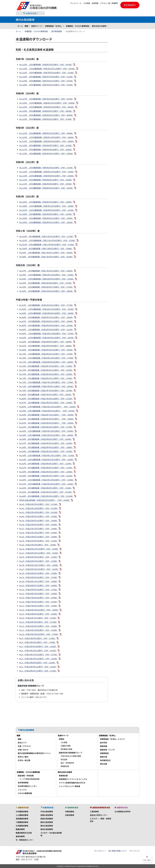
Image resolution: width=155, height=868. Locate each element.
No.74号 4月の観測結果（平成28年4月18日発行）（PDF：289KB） (46, 374)
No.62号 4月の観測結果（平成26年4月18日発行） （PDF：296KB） (47, 423)
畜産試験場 (20, 836)
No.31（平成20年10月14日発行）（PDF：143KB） (39, 553)
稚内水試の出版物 (99, 26)
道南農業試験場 (22, 819)
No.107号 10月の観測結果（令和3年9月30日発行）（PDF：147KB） (47, 210)
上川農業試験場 (22, 815)
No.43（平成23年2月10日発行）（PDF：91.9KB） (39, 504)
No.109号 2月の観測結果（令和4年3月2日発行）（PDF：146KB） (46, 202)
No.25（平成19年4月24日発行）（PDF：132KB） (39, 577)
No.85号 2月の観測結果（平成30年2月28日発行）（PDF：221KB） (47, 330)
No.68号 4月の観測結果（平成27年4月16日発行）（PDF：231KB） (46, 399)
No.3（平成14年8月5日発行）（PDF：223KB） (38, 663)
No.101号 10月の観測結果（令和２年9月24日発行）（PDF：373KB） (47, 245)
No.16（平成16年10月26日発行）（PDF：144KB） (39, 610)
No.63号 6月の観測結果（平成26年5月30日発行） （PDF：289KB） (47, 419)
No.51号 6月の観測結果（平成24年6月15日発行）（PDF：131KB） (46, 468)
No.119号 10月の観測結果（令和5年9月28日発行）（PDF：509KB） (47, 141)
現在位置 (103, 764)
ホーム (20, 26)
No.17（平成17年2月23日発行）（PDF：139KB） (39, 606)
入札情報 (87, 3)
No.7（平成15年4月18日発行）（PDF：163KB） (38, 646)
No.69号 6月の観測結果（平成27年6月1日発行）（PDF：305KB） (46, 394)
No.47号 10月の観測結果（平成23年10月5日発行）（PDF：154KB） (47, 484)
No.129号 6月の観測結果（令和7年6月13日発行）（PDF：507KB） (47, 81)
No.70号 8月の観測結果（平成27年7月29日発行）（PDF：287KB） (46, 390)
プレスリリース (76, 3)
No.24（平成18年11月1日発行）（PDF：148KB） (39, 581)
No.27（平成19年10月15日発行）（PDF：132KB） (39, 569)
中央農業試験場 (22, 811)
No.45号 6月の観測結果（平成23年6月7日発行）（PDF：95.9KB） (46, 492)
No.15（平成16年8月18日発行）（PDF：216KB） (39, 614)
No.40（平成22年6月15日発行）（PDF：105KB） (39, 516)
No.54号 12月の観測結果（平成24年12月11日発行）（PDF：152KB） (47, 455)
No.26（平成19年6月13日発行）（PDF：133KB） (39, 573)
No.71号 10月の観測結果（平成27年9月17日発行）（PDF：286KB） (47, 386)
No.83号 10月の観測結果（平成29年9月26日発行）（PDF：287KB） (47, 338)
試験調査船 (104, 753)
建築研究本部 (121, 807)
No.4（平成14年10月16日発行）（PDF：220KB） (39, 659)
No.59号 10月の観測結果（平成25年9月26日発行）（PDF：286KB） (47, 435)
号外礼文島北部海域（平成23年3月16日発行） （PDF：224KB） (45, 500)
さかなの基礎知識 (25, 793)
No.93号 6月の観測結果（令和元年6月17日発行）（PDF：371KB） (46, 287)
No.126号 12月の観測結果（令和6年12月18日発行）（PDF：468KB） (48, 103)
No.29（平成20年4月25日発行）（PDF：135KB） (39, 561)
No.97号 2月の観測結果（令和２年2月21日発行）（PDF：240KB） (46, 271)
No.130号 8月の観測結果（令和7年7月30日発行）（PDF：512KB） (47, 77)
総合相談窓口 (130, 5)
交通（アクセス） (25, 746)
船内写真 (103, 743)
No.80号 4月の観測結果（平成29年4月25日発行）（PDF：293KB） (47, 350)
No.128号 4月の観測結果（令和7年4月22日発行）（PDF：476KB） (47, 85)
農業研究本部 (22, 807)
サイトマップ (134, 851)
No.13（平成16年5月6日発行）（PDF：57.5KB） (38, 622)
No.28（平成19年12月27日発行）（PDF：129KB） (39, 565)
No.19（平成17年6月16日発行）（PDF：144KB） (39, 598)
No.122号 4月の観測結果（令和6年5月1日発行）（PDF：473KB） (46, 119)
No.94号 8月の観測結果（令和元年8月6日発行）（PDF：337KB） (46, 283)
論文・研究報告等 (67, 763)
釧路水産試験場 (47, 819)
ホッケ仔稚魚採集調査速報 (29, 779)
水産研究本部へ (30, 13)
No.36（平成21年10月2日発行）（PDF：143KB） (39, 533)
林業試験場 (70, 811)
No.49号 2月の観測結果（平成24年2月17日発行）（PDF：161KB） (46, 476)
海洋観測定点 (105, 760)
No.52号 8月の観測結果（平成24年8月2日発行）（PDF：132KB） (46, 464)
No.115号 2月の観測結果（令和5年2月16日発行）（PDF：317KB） (47, 168)
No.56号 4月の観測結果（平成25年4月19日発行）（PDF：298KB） (46, 447)
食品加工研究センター (99, 815)
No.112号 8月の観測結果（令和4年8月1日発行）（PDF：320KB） (46, 180)
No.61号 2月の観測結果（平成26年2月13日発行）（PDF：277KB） (46, 427)
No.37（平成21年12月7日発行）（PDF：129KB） (39, 529)
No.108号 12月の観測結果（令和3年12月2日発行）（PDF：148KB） (47, 206)
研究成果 (64, 759)
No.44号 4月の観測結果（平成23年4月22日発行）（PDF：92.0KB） (47, 496)
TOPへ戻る (147, 858)
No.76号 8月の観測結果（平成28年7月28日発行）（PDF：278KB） (46, 366)
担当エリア (22, 743)
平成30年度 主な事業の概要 (71, 756)
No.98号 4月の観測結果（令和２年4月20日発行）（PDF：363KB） (46, 257)
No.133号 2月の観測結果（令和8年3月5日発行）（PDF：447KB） (46, 65)
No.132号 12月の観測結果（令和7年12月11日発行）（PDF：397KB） (48, 69)
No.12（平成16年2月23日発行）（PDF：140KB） (39, 626)
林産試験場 (70, 815)
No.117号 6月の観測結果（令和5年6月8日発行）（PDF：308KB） (46, 150)
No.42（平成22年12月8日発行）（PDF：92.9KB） (39, 508)
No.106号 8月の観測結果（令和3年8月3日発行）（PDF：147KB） (46, 214)
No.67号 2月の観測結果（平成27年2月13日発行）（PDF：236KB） (46, 403)
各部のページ (37, 26)
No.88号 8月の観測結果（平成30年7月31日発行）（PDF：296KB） (47, 317)
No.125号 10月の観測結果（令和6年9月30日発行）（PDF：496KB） (47, 107)
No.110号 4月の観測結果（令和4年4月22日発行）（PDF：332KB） (47, 188)
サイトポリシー (100, 851)
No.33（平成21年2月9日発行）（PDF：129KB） (38, 545)
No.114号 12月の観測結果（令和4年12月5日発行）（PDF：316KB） (47, 172)
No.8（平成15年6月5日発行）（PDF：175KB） (38, 642)
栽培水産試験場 (47, 829)
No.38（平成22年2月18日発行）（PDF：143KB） (39, 525)
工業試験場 (94, 811)
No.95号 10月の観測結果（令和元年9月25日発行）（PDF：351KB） (47, 279)
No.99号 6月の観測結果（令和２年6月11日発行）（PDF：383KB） (46, 253)
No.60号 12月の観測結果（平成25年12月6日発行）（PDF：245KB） (47, 431)
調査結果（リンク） (108, 750)
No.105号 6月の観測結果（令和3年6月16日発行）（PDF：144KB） (47, 218)
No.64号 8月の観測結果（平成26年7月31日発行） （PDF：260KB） (47, 415)
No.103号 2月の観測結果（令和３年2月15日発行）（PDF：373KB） (47, 236)
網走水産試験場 (47, 822)
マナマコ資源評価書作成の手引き (72, 783)
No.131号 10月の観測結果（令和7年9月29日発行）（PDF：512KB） (47, 73)
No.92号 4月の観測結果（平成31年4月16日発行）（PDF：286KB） (47, 291)
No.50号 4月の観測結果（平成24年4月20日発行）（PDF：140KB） (46, 472)
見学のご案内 (23, 757)
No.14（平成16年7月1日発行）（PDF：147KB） (38, 618)
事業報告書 (65, 766)
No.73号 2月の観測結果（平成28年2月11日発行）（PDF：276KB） (46, 378)
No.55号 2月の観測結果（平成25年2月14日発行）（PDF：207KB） (46, 451)
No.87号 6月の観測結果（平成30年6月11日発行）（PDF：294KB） (47, 321)
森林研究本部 (72, 807)
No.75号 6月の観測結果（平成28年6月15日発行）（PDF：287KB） (46, 370)
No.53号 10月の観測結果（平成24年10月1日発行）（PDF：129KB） (47, 460)
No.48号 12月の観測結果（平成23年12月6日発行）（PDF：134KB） (47, 480)
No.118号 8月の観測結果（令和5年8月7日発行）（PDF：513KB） (46, 145)
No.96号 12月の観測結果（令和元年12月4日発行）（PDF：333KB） (47, 275)
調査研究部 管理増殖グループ (71, 753)
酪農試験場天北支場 (24, 833)
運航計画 (103, 757)
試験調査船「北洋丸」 (54, 26)
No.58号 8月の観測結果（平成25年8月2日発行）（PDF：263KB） (46, 439)
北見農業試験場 (22, 826)
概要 (26, 26)
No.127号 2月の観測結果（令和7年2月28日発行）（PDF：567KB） (47, 99)
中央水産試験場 (47, 811)
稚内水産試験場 (47, 826)
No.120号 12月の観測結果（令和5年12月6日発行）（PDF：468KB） (47, 137)
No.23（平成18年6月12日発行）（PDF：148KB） (39, 585)
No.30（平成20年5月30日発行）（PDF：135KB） (39, 557)
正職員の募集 (66, 746)
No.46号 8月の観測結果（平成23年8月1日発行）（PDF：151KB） (46, 488)
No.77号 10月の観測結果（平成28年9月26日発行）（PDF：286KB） (47, 362)
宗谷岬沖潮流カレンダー (27, 786)
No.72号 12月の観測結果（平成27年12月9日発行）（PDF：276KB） (47, 382)
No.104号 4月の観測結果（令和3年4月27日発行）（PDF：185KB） (47, 222)
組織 (19, 739)
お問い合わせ (23, 750)
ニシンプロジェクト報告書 (69, 786)
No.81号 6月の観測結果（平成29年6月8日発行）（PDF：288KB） (46, 346)
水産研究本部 (47, 807)
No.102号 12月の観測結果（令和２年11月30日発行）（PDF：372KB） (48, 240)
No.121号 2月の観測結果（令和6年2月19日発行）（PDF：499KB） (47, 133)
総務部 (61, 739)
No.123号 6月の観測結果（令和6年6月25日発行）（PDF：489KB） (47, 115)
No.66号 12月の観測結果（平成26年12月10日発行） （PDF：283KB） (48, 407)
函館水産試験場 (47, 815)
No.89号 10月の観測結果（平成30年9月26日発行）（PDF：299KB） (47, 313)
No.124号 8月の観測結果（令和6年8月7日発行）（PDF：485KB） (46, 111)
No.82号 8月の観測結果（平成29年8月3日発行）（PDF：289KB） (46, 342)
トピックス (22, 790)
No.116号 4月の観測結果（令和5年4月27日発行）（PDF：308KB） (47, 154)
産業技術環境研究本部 (100, 807)
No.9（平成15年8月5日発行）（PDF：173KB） (38, 638)
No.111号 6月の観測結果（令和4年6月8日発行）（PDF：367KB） (46, 184)
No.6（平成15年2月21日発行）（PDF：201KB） (38, 651)
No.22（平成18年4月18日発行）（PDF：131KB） (39, 590)
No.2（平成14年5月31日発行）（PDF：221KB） (38, 667)
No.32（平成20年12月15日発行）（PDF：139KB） (39, 549)
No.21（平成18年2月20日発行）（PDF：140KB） (39, 594)
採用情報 (95, 3)
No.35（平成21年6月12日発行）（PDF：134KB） (39, 537)
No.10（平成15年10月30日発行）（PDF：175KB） (39, 634)
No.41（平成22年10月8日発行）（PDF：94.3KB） (39, 512)
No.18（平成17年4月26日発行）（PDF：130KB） (39, 602)
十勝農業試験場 (22, 822)
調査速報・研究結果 (26, 776)
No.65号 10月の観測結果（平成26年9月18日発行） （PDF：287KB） (47, 411)
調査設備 (103, 746)
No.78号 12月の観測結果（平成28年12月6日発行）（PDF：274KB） (47, 358)
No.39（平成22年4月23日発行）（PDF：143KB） (39, 521)
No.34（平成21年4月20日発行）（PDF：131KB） (39, 541)
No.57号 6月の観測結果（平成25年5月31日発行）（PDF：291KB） (46, 443)
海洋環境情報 (57, 31)
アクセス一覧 (105, 3)
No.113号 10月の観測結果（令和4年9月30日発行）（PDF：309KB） (47, 176)
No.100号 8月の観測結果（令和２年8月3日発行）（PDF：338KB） (46, 249)
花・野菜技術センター (25, 840)
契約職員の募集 (66, 749)
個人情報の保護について (118, 851)
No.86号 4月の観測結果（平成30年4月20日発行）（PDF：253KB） (47, 325)
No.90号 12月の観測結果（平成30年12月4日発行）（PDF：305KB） (47, 309)
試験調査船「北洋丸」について (112, 739)
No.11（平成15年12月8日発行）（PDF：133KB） (39, 630)
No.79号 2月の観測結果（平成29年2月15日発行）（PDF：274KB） (47, 354)
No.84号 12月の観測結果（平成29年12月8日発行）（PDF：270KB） (47, 334)
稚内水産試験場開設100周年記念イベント (34, 753)
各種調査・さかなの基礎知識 (77, 26)
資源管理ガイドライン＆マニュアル (73, 779)
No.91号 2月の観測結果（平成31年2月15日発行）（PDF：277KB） (47, 305)
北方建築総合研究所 (123, 811)
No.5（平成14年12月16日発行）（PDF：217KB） (39, 655)
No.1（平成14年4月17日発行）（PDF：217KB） (38, 671)
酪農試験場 (20, 829)
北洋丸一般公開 (24, 760)
